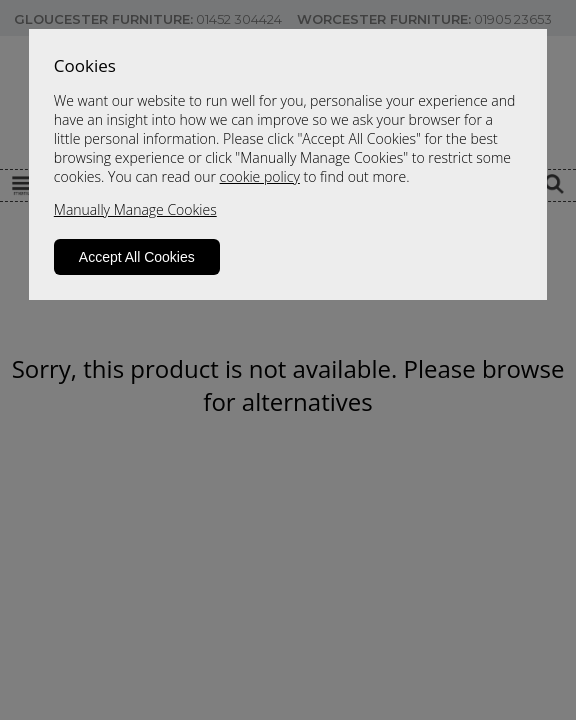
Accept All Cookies (137, 257)
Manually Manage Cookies (135, 209)
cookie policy (260, 176)
